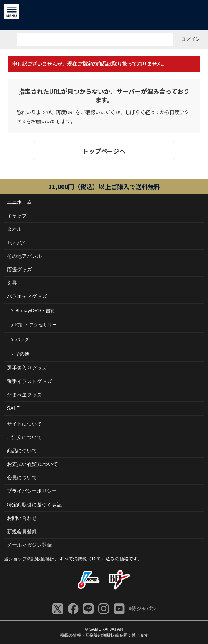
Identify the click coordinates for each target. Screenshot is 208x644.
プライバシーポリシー (32, 491)
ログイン (191, 39)
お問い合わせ (22, 518)
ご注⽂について (24, 437)
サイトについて (24, 424)
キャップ (17, 215)
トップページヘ (104, 151)
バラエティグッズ (27, 296)
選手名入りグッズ (27, 368)
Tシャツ (16, 243)
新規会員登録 (22, 532)
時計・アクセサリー (36, 325)
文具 (12, 283)
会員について (22, 478)
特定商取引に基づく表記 (34, 505)
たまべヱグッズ (24, 395)
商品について (22, 451)
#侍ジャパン (142, 609)
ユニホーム (19, 202)
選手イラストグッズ (29, 381)
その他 (22, 354)
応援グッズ (19, 270)
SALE (13, 408)
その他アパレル (24, 256)
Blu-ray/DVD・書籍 (35, 311)
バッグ (22, 339)
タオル (14, 229)
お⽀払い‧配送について (32, 464)
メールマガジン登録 (29, 545)
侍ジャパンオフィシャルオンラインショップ (104, 15)
